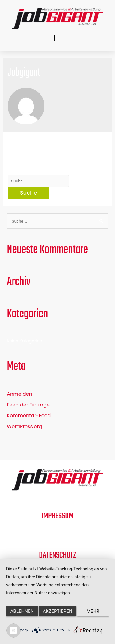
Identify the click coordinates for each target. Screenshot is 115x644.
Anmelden (19, 394)
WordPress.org (24, 427)
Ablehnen (22, 611)
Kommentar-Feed (29, 415)
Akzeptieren (57, 611)
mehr (93, 611)
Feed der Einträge (28, 405)
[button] (54, 38)
